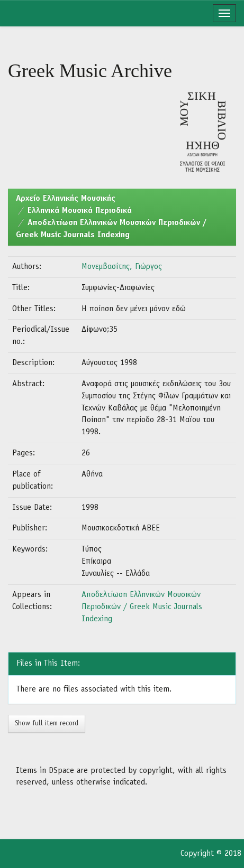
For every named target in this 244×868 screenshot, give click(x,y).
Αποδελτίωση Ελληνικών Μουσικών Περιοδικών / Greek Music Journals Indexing (142, 607)
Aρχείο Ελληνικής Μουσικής (66, 199)
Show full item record (47, 724)
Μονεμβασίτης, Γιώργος (122, 267)
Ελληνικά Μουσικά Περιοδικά (80, 211)
